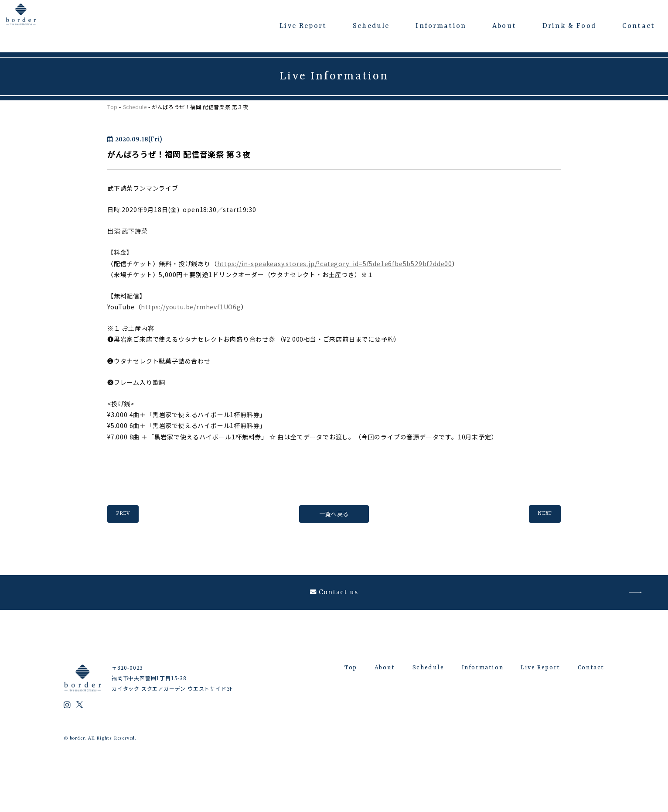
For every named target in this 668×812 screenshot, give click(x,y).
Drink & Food (569, 26)
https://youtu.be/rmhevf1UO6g (191, 307)
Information (441, 26)
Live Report (303, 26)
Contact (639, 26)
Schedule (371, 26)
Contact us (334, 601)
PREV (128, 514)
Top (112, 107)
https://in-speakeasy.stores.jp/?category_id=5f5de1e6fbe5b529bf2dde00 (335, 264)
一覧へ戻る (334, 514)
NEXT (540, 514)
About (504, 26)
